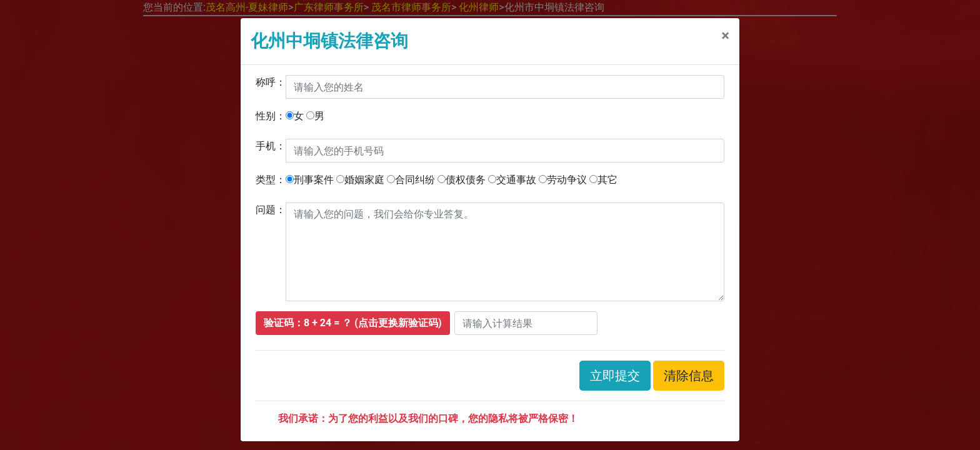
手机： (271, 146)
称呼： (271, 82)
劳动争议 (563, 180)
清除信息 (689, 376)
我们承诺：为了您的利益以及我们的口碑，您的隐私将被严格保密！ (428, 418)
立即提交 (615, 376)
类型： (271, 180)
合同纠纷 (411, 180)
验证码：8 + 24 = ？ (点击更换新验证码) (353, 323)
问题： (271, 210)
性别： (271, 116)
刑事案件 (310, 180)
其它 (603, 180)
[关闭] (725, 36)
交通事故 (512, 180)
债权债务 (462, 180)
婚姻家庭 (360, 180)
